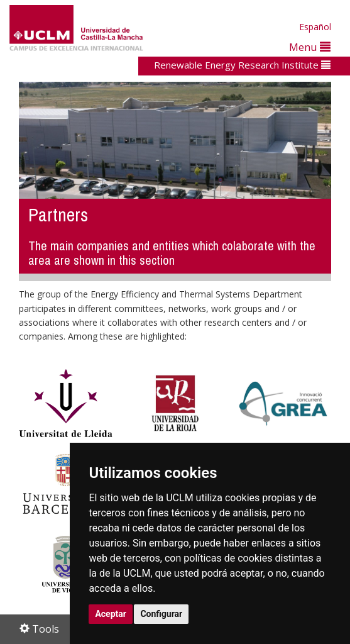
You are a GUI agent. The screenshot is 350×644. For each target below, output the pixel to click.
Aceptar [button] (111, 614)
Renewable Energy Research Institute (242, 65)
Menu (310, 47)
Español (315, 27)
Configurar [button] (161, 614)
